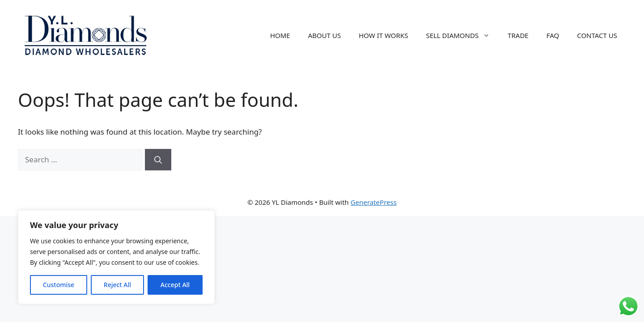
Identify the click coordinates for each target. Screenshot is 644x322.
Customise (59, 285)
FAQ (553, 35)
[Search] (158, 160)
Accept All (175, 285)
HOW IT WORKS (383, 35)
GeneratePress (374, 202)
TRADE (518, 35)
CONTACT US (597, 35)
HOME (280, 35)
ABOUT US (324, 35)
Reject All (117, 285)
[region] (116, 257)
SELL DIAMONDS (462, 35)
